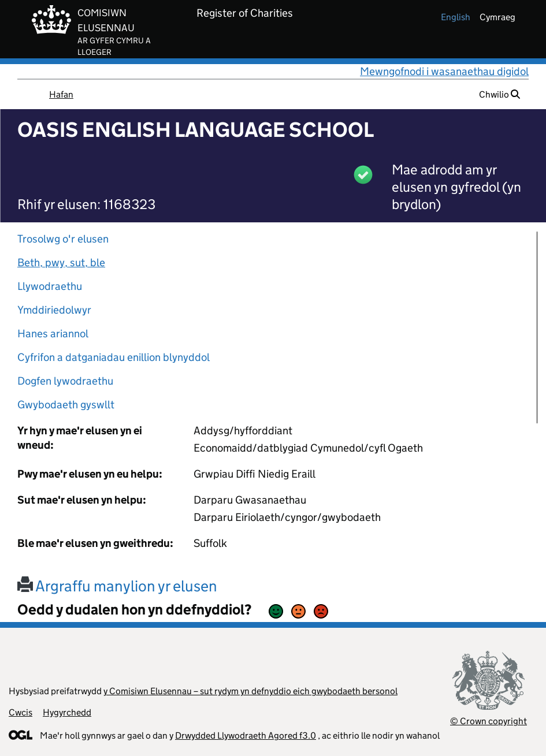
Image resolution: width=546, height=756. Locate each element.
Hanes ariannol (53, 334)
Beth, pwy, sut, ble (61, 262)
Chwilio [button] (499, 94)
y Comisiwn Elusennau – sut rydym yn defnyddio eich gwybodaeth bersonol (250, 691)
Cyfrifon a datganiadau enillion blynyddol (114, 357)
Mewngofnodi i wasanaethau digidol (444, 71)
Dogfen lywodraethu (65, 381)
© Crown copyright (489, 721)
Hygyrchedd (67, 712)
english (456, 17)
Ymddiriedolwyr (54, 310)
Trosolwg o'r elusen (63, 239)
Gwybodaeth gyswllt (66, 405)
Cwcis (21, 712)
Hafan (61, 94)
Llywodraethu (50, 286)
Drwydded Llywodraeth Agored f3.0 (246, 735)
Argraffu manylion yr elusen (117, 586)
